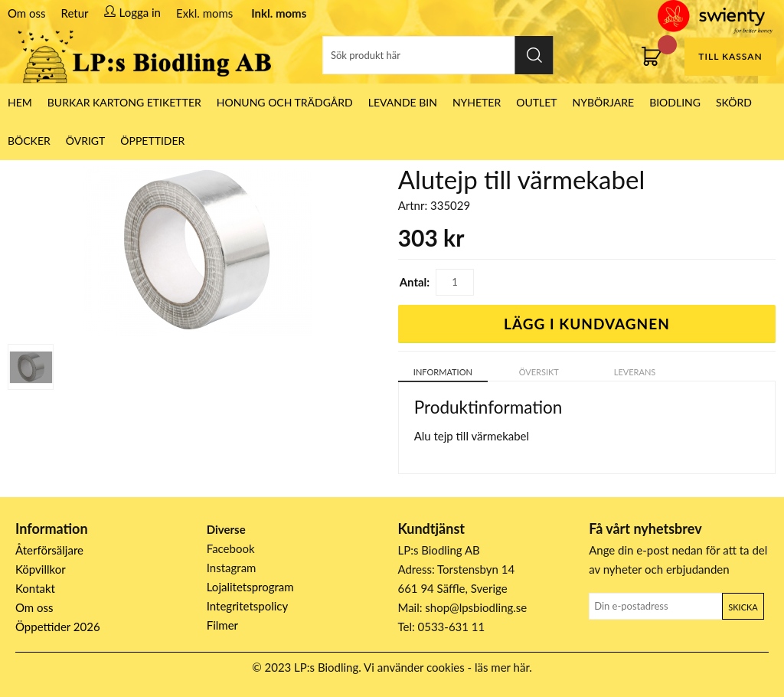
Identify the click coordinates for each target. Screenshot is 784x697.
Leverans (635, 372)
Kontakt (35, 588)
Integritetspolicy (248, 606)
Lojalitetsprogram (250, 587)
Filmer (222, 625)
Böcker (29, 141)
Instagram (232, 568)
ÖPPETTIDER (152, 141)
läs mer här (502, 667)
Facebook (231, 548)
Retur (75, 13)
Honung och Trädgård (285, 102)
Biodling (675, 102)
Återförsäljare (49, 550)
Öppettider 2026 (58, 627)
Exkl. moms (204, 13)
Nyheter (477, 102)
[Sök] (438, 55)
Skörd (734, 102)
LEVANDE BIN (403, 102)
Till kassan (730, 56)
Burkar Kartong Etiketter (124, 102)
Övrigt (86, 141)
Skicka (743, 607)
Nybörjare (604, 102)
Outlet (536, 102)
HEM (20, 102)
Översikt (539, 372)
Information (443, 372)
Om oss (27, 13)
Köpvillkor (41, 569)
